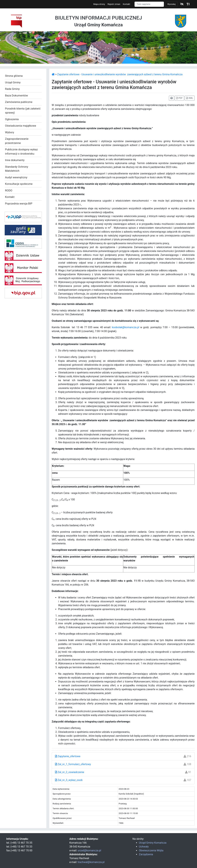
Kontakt (127, 4)
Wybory (10, 132)
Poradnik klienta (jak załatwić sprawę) (23, 111)
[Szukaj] (149, 4)
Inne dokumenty (15, 160)
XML (190, 98)
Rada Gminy (12, 89)
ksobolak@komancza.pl (126, 327)
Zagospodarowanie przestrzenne (17, 141)
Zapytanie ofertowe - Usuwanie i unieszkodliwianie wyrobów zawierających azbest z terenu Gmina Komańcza (120, 74)
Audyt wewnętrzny (16, 177)
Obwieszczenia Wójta (151, 850)
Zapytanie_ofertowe (68, 756)
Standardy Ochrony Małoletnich (17, 169)
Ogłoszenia (12, 119)
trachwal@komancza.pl (91, 862)
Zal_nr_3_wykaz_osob (69, 780)
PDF (179, 98)
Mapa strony (99, 4)
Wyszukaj (171, 4)
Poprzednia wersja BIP (19, 204)
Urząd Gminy (13, 82)
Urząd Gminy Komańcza (153, 843)
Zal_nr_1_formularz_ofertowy (73, 764)
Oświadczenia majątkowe (21, 126)
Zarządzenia (146, 854)
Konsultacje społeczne (19, 184)
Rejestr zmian (114, 4)
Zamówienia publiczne (19, 102)
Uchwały (144, 847)
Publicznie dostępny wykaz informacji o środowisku (21, 152)
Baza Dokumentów (16, 95)
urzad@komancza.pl (89, 850)
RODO (9, 190)
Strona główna (14, 76)
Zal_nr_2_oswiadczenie (70, 772)
